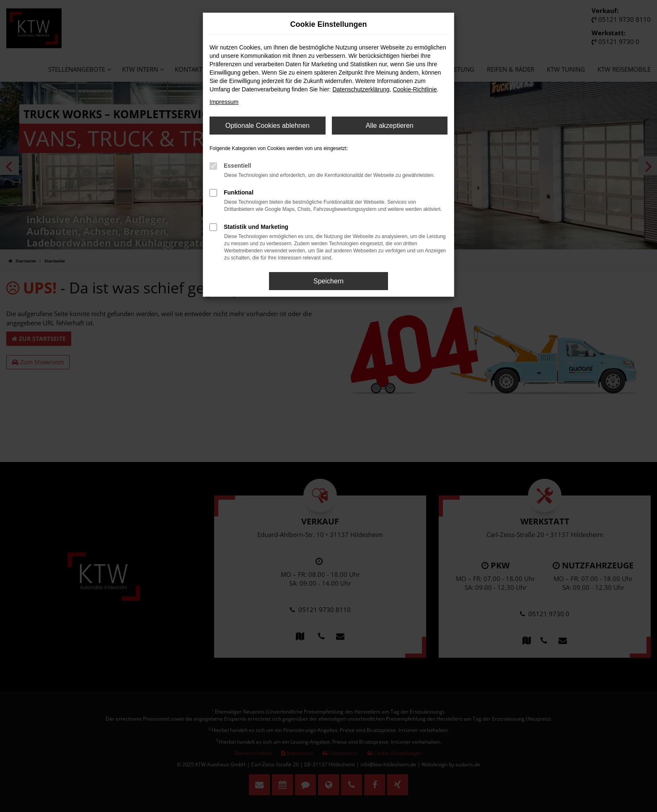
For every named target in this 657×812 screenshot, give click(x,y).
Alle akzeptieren (390, 126)
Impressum (224, 102)
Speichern (328, 281)
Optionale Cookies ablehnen (268, 126)
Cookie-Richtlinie (415, 89)
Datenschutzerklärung (361, 89)
